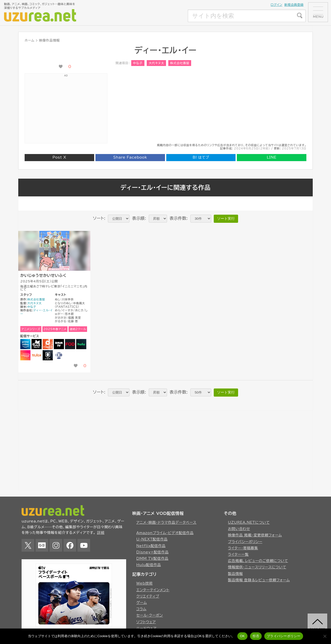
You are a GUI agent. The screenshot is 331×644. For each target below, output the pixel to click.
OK (242, 636)
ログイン (276, 5)
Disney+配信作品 (152, 552)
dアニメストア (48, 344)
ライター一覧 (238, 554)
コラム (141, 609)
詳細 (101, 533)
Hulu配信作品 (149, 565)
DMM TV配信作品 (152, 558)
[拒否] (325, 636)
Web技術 (145, 583)
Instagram (56, 545)
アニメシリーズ (31, 329)
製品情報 (235, 574)
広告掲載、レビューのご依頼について (258, 561)
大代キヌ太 (156, 63)
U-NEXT (48, 355)
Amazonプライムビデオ (25, 344)
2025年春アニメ (55, 329)
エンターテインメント (153, 590)
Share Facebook (130, 157)
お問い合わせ (239, 529)
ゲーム (142, 603)
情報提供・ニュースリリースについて (257, 567)
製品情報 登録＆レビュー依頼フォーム (259, 580)
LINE (272, 157)
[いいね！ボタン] (61, 66)
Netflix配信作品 (151, 546)
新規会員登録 (294, 5)
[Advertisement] (150, 16)
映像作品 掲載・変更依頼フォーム (255, 535)
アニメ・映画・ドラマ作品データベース (166, 522)
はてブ (201, 157)
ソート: (99, 218)
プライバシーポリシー (245, 542)
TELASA (37, 355)
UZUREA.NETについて (249, 522)
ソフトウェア (146, 622)
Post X (59, 157)
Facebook (70, 545)
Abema (37, 344)
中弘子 (138, 63)
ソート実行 (226, 218)
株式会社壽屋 (180, 63)
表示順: (139, 218)
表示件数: (179, 218)
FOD (70, 344)
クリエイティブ (148, 596)
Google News (42, 545)
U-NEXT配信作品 (152, 539)
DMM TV (59, 344)
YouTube (84, 545)
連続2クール (78, 329)
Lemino (25, 355)
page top (318, 630)
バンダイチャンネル (59, 355)
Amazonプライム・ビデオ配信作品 (165, 533)
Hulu (81, 344)
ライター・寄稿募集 (243, 548)
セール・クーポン (150, 615)
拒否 (256, 636)
